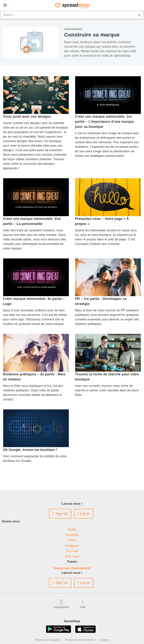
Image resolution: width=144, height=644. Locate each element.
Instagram (72, 546)
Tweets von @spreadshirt (72, 568)
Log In (85, 514)
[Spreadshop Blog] (72, 5)
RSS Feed (72, 557)
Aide (83, 607)
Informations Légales (47, 640)
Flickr (72, 540)
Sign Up (62, 514)
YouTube (72, 551)
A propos (104, 640)
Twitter (72, 529)
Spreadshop (61, 607)
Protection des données (79, 640)
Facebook (72, 535)
